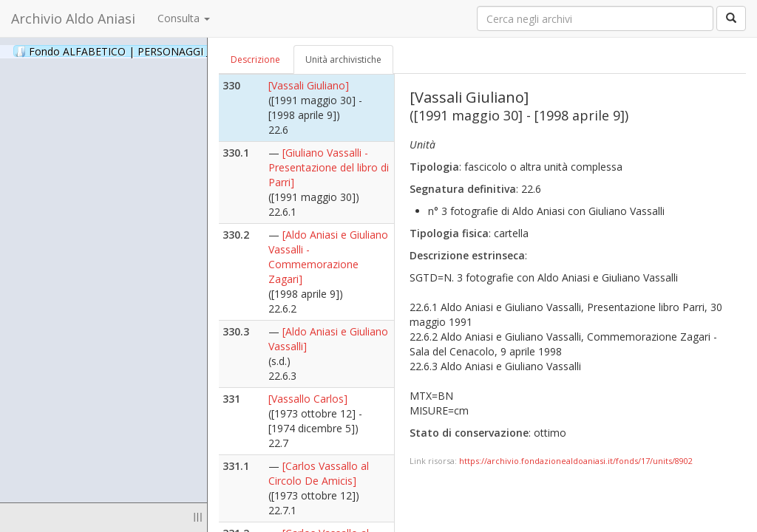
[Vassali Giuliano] (309, 85)
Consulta (184, 18)
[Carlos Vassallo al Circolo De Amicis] (319, 473)
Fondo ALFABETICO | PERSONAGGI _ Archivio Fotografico (179, 51)
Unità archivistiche (343, 59)
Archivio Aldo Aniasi (73, 18)
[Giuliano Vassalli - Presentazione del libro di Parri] (329, 167)
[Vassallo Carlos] (308, 399)
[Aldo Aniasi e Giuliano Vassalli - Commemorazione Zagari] (328, 257)
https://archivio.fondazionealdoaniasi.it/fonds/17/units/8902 (576, 461)
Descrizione (255, 59)
